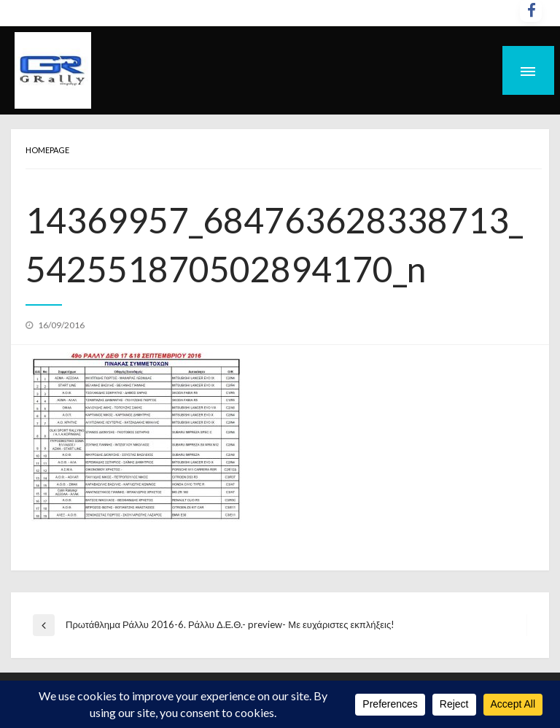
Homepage (47, 150)
